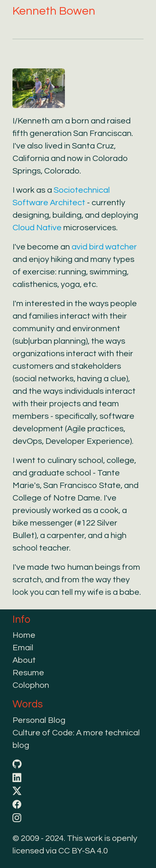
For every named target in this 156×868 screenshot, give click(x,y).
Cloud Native (37, 228)
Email (23, 648)
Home (24, 635)
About (24, 660)
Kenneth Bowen (54, 11)
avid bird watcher (104, 247)
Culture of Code (43, 733)
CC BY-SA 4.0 (83, 851)
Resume (28, 673)
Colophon (31, 685)
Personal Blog (39, 720)
